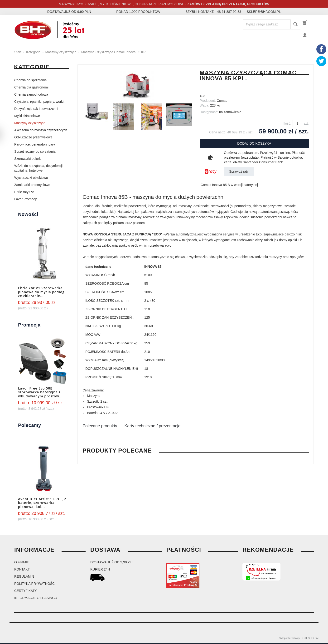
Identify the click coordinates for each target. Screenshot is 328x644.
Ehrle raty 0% (24, 193)
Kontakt (22, 571)
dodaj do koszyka (254, 145)
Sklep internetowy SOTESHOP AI (299, 639)
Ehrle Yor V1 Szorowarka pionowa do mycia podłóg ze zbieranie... (41, 293)
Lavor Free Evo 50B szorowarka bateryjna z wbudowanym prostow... (40, 393)
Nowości (28, 215)
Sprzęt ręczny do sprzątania (35, 153)
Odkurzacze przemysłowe (33, 138)
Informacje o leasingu (36, 599)
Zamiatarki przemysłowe (32, 186)
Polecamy (30, 426)
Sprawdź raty (239, 173)
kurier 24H (100, 571)
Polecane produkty (105, 427)
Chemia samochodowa (31, 96)
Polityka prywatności (35, 585)
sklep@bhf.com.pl (264, 12)
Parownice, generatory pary (35, 146)
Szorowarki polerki (28, 160)
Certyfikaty (26, 592)
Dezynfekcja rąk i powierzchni (36, 110)
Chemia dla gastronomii (32, 88)
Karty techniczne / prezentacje (170, 427)
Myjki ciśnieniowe (27, 117)
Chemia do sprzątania (30, 81)
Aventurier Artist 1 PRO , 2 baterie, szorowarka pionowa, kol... (42, 504)
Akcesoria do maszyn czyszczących (41, 131)
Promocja (29, 326)
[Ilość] (297, 125)
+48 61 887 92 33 (228, 12)
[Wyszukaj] (295, 24)
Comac (222, 102)
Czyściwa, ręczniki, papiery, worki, (39, 103)
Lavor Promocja (26, 200)
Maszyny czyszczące (30, 124)
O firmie (22, 563)
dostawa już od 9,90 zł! (111, 563)
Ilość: (287, 125)
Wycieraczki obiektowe (31, 179)
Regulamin (24, 578)
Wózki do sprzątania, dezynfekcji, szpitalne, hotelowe (39, 169)
